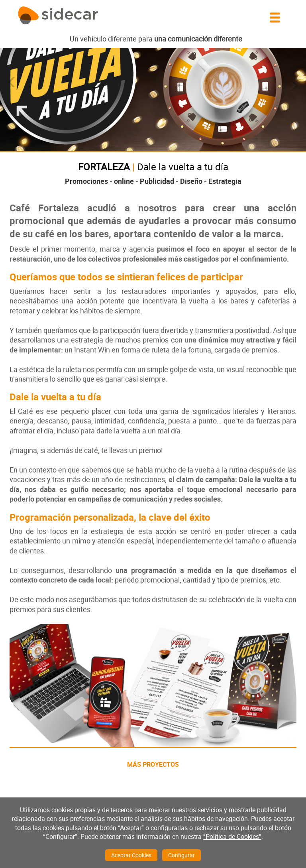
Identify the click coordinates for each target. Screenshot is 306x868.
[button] (12, 83)
